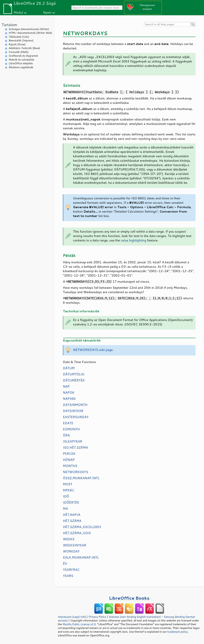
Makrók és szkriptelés (22, 60)
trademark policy (177, 632)
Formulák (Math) (19, 52)
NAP (66, 386)
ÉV (65, 563)
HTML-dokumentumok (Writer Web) (30, 33)
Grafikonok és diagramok (23, 56)
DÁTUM (69, 368)
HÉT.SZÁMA (72, 521)
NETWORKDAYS (75, 472)
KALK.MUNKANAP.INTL (81, 557)
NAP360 (69, 399)
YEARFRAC (71, 570)
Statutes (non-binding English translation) (135, 617)
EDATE (68, 423)
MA (65, 508)
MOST (68, 484)
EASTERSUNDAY (76, 417)
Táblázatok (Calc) (19, 37)
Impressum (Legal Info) (72, 617)
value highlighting (133, 240)
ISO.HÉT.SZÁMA (75, 447)
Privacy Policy (98, 617)
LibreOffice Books (129, 598)
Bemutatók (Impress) (21, 40)
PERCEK (69, 453)
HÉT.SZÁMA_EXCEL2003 (82, 527)
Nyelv (47, 12)
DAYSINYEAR (73, 411)
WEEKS (69, 539)
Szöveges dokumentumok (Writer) (29, 29)
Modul (18, 12)
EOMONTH (71, 429)
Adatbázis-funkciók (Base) (24, 48)
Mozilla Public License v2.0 (79, 624)
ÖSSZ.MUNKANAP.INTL (81, 478)
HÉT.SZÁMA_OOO (77, 533)
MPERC (69, 490)
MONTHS (70, 466)
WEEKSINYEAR (75, 545)
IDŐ (66, 496)
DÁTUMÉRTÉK (74, 380)
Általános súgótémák (21, 67)
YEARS (68, 576)
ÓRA (66, 435)
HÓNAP (69, 460)
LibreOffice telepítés (21, 63)
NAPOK (69, 392)
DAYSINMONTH (75, 405)
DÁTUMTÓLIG (74, 374)
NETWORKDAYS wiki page (93, 350)
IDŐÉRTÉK (71, 502)
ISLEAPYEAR (73, 441)
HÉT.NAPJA (72, 515)
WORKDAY (71, 551)
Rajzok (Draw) (17, 44)
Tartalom (9, 25)
